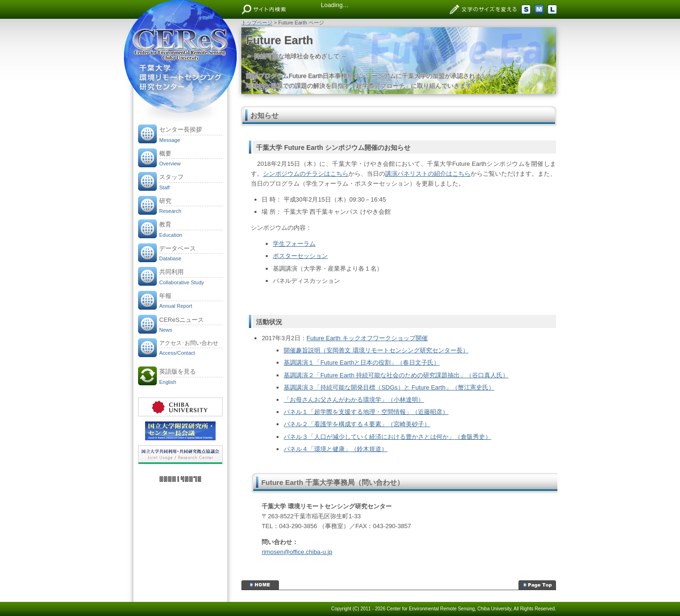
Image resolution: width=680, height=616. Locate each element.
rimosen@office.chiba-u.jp (297, 552)
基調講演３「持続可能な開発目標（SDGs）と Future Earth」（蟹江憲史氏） (389, 387)
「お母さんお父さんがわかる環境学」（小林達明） (354, 400)
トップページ (257, 23)
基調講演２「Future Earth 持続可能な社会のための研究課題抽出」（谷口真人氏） (396, 375)
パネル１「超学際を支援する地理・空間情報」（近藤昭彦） (366, 412)
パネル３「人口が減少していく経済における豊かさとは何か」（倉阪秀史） (387, 437)
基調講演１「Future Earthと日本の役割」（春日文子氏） (362, 363)
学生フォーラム (294, 244)
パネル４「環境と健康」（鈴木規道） (336, 449)
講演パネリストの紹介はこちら (428, 174)
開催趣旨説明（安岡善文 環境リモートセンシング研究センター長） (376, 350)
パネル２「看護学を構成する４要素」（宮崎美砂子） (357, 424)
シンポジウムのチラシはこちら (306, 174)
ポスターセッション (300, 256)
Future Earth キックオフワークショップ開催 (367, 338)
